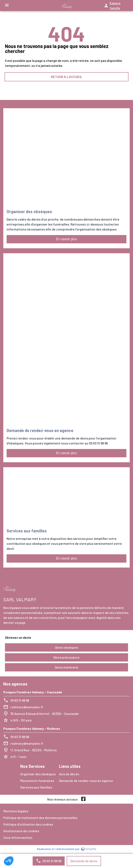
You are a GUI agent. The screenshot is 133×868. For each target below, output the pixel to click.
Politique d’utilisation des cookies (28, 824)
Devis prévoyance (66, 657)
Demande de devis (84, 861)
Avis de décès (69, 774)
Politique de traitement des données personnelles (40, 818)
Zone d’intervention (18, 837)
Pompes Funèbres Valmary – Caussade (33, 692)
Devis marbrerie (67, 667)
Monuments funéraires (37, 781)
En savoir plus (67, 239)
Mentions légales (16, 811)
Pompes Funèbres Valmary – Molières (32, 728)
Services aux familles (36, 787)
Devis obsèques (67, 647)
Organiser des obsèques (38, 774)
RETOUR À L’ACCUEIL (67, 77)
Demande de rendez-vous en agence (86, 781)
